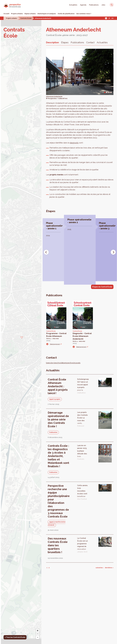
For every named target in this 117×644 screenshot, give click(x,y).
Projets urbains (17, 14)
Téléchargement (55, 344)
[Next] (113, 252)
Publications (94, 5)
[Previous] (46, 252)
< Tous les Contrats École (15, 637)
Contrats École (26, 18)
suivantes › (100, 568)
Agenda (83, 5)
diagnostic (74, 143)
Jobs (103, 5)
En (112, 18)
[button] (21, 337)
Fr (106, 18)
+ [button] (38, 634)
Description (52, 42)
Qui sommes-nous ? (84, 14)
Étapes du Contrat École (102, 287)
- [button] (38, 637)
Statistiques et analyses (47, 14)
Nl (109, 18)
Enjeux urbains (30, 14)
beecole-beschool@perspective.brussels (63, 363)
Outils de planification (66, 14)
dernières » (109, 568)
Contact (90, 42)
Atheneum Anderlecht (43, 18)
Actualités (73, 5)
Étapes (65, 42)
